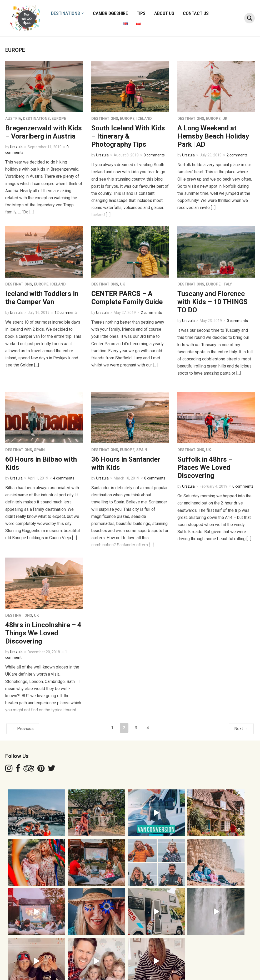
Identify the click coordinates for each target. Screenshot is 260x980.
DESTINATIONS (66, 13)
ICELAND (144, 119)
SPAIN (39, 450)
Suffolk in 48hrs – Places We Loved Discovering (205, 467)
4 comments (64, 478)
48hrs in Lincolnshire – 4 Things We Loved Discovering (43, 633)
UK (225, 119)
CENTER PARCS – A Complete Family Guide (127, 298)
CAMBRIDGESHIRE (110, 13)
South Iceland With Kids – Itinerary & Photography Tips (128, 136)
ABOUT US (164, 13)
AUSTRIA (13, 119)
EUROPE (59, 119)
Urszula (16, 147)
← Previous (23, 729)
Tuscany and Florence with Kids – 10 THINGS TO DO (212, 302)
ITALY (227, 284)
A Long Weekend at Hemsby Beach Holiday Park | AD (213, 136)
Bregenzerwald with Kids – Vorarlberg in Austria (44, 132)
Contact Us (196, 13)
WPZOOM (246, 967)
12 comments (66, 313)
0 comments (154, 155)
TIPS (141, 13)
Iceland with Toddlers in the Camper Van (42, 298)
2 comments (237, 155)
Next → (241, 729)
